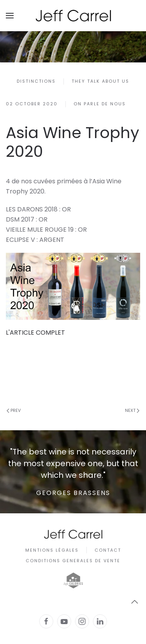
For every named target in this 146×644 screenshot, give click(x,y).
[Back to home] (73, 16)
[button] (10, 16)
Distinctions (36, 81)
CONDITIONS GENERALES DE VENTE (73, 562)
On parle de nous (100, 104)
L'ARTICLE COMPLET (35, 333)
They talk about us (100, 81)
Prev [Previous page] (14, 410)
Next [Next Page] (132, 410)
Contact (108, 551)
